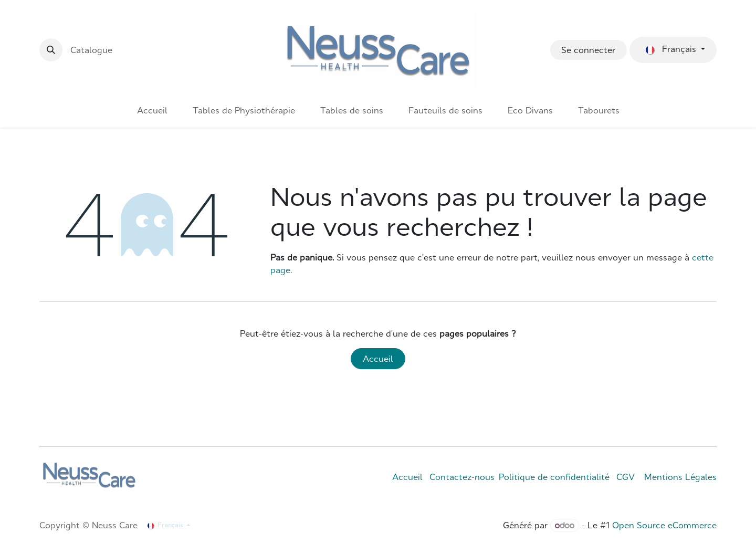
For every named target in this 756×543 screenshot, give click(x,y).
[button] (51, 50)
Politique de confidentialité (554, 477)
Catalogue (91, 50)
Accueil (378, 359)
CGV (626, 477)
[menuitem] (152, 110)
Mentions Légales (680, 477)
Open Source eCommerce (664, 525)
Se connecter (588, 50)
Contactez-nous (462, 477)
